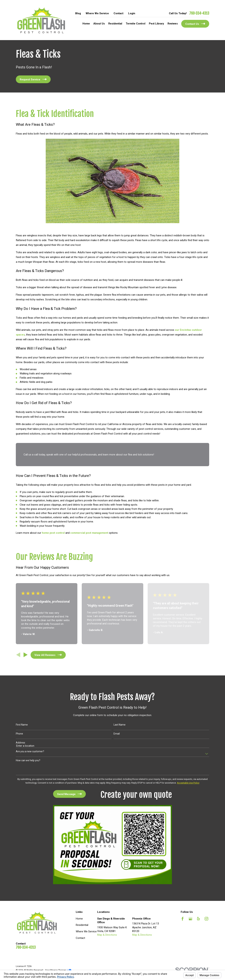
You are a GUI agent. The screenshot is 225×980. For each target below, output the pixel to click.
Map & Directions (107, 935)
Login (132, 13)
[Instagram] (206, 919)
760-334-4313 (199, 13)
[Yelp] (198, 919)
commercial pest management (89, 533)
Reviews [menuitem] (173, 24)
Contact (118, 13)
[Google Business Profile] (190, 919)
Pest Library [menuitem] (156, 24)
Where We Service (97, 13)
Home (79, 919)
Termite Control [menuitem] (136, 24)
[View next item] (26, 655)
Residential (82, 925)
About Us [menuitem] (99, 24)
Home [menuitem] (86, 24)
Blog (78, 13)
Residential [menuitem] (115, 24)
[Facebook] (183, 919)
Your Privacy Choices (58, 970)
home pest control (53, 533)
